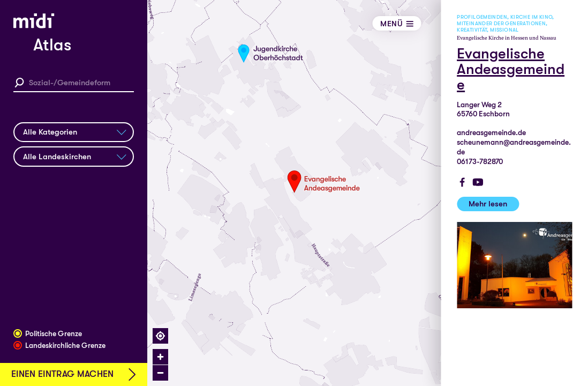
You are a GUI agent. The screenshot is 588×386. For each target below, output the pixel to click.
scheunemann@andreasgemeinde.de (514, 147)
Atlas (52, 45)
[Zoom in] (160, 357)
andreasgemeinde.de (491, 133)
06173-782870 (480, 162)
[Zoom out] (160, 373)
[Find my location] (160, 336)
